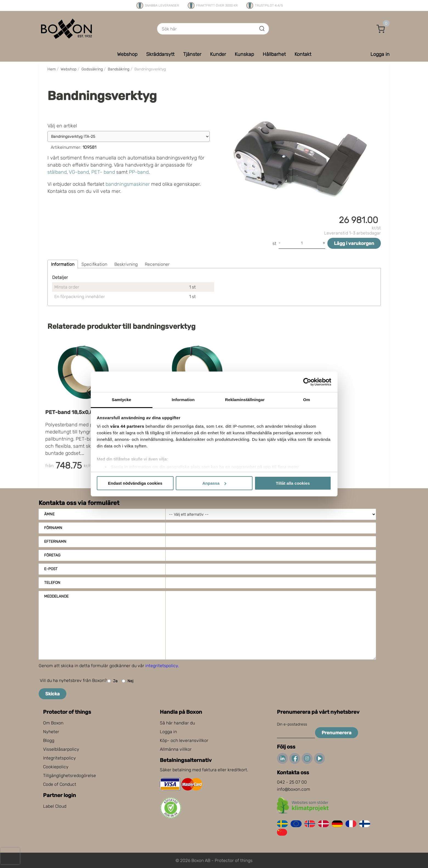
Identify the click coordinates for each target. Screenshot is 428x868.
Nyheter (51, 732)
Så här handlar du (177, 723)
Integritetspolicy (59, 758)
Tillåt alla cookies (293, 483)
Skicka (53, 694)
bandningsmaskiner (128, 184)
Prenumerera (337, 733)
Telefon (52, 583)
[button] (381, 29)
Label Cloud (55, 806)
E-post (51, 569)
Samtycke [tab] (122, 400)
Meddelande (56, 596)
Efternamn (55, 542)
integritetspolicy (162, 666)
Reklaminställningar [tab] (245, 400)
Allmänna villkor (176, 749)
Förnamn (53, 528)
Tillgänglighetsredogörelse (70, 776)
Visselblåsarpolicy (61, 749)
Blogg (49, 740)
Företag (52, 555)
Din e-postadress (292, 724)
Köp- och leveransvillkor (184, 740)
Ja (112, 681)
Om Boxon (53, 723)
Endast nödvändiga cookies (135, 483)
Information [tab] (183, 400)
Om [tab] (306, 400)
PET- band (103, 172)
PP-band (139, 172)
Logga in (168, 732)
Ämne (49, 514)
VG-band (79, 172)
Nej (127, 681)
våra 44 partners (127, 426)
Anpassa (214, 483)
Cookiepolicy (56, 767)
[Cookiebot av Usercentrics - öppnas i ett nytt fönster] (307, 382)
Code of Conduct (60, 784)
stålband (57, 172)
